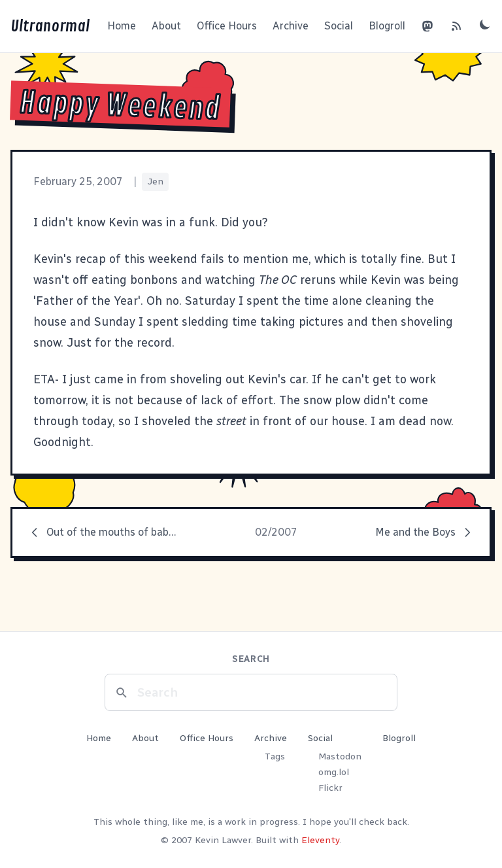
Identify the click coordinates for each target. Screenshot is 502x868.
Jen (155, 182)
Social (339, 26)
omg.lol (334, 772)
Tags (275, 756)
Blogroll (387, 26)
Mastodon (340, 756)
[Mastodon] (427, 26)
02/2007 (276, 532)
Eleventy (320, 840)
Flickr (330, 788)
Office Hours (227, 26)
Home (122, 26)
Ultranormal (50, 26)
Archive (291, 26)
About (166, 26)
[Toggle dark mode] (485, 24)
